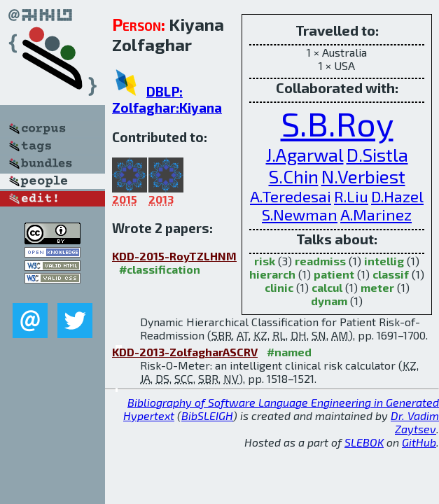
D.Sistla (377, 154)
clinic (279, 287)
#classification (160, 269)
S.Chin (294, 176)
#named (289, 352)
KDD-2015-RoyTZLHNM (174, 256)
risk (265, 261)
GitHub (419, 442)
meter (377, 287)
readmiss (320, 261)
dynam (329, 301)
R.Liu (351, 196)
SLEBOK (364, 442)
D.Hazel (397, 196)
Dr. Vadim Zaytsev (415, 422)
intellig (384, 261)
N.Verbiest (363, 176)
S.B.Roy (337, 123)
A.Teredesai (291, 196)
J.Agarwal (305, 154)
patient (334, 274)
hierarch (272, 274)
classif (391, 274)
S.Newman (300, 214)
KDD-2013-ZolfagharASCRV (185, 352)
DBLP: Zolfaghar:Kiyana (167, 99)
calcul (327, 287)
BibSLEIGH (207, 415)
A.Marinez (376, 214)
